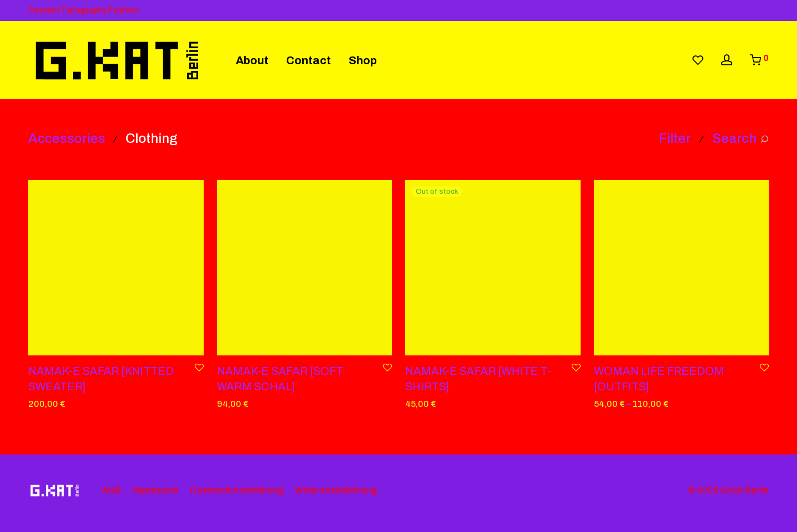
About (252, 60)
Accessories (67, 138)
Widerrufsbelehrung (336, 490)
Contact (309, 60)
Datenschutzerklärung (237, 490)
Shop (363, 60)
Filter (675, 138)
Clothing (152, 138)
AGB (112, 490)
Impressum (156, 490)
